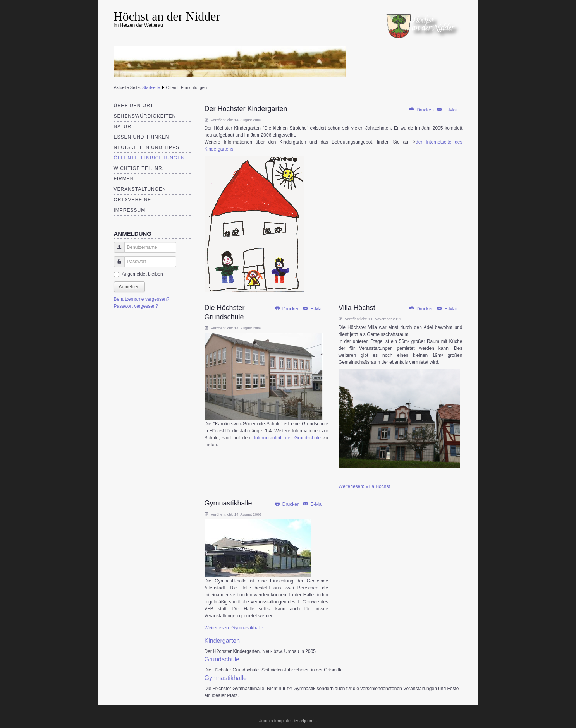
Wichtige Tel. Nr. (139, 168)
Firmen (124, 179)
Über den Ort (134, 106)
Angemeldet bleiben (143, 274)
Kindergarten (222, 641)
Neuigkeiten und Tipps (147, 147)
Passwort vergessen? (136, 306)
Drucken (422, 110)
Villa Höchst (357, 308)
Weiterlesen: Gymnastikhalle (234, 628)
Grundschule (222, 659)
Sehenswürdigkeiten (145, 116)
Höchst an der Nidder (167, 16)
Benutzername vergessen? (142, 299)
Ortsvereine (133, 200)
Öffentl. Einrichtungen (149, 158)
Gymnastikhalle (228, 503)
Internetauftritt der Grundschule (287, 438)
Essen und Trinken (142, 137)
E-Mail (447, 110)
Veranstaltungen (140, 189)
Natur (123, 127)
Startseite (151, 87)
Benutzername (116, 251)
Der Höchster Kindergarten (246, 109)
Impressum (130, 210)
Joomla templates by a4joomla (288, 721)
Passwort (116, 265)
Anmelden (129, 287)
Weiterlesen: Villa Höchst (364, 486)
